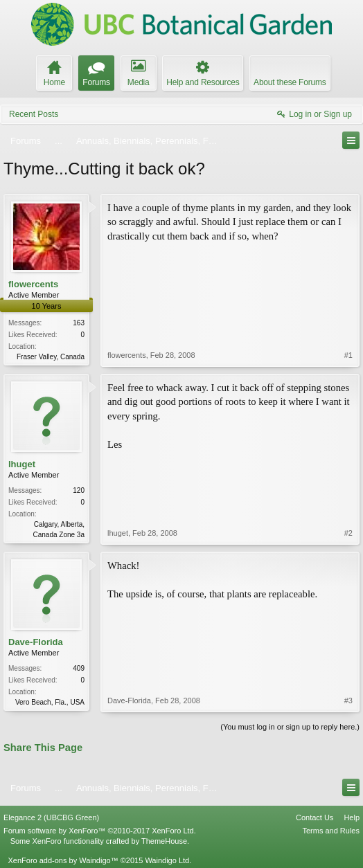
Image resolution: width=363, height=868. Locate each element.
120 (79, 490)
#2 (348, 533)
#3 (348, 700)
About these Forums (290, 82)
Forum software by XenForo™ (100, 831)
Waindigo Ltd (167, 860)
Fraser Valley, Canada (51, 357)
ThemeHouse (164, 841)
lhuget (22, 464)
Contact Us (315, 817)
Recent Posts (34, 114)
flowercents (33, 284)
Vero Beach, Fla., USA (50, 702)
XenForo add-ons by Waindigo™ (63, 860)
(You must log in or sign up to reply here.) (290, 727)
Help (352, 817)
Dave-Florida (36, 642)
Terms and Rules (331, 831)
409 (79, 668)
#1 (348, 355)
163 (79, 323)
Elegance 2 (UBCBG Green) (51, 817)
